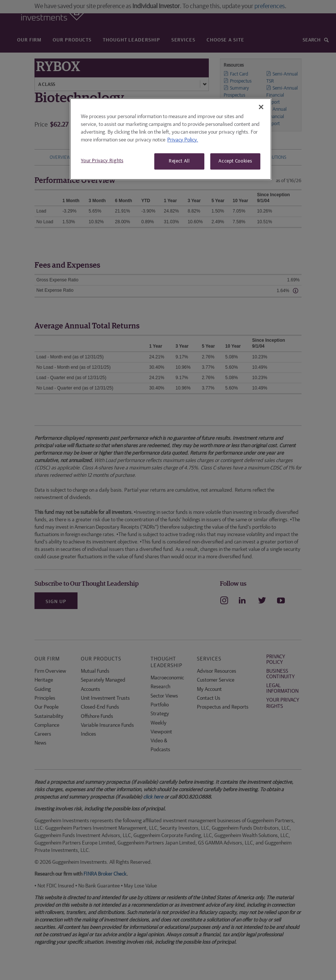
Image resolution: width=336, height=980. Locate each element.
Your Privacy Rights (102, 161)
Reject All (179, 161)
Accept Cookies (235, 161)
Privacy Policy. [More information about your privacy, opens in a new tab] (183, 140)
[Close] (261, 107)
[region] (171, 139)
